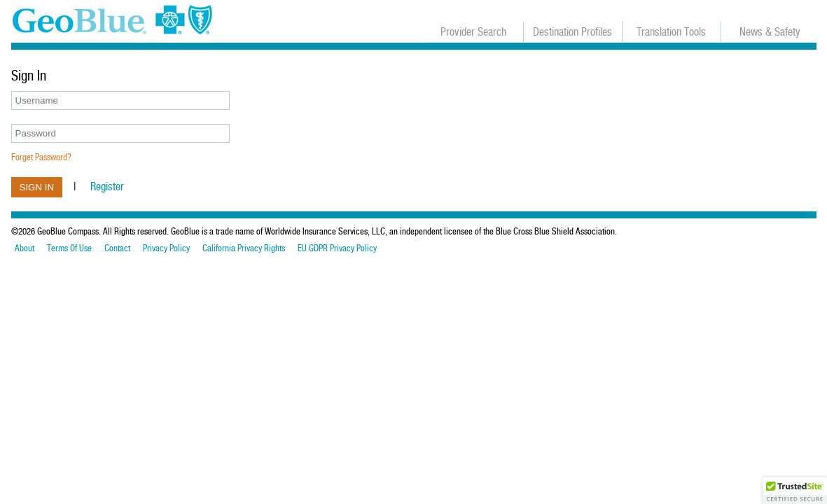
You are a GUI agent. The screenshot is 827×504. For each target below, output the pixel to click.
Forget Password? (41, 157)
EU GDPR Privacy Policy (337, 248)
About (25, 248)
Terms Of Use (69, 248)
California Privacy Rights (244, 248)
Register (107, 187)
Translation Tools (671, 32)
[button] (795, 491)
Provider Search (473, 32)
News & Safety (770, 32)
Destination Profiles (572, 32)
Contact (117, 248)
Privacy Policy (166, 248)
